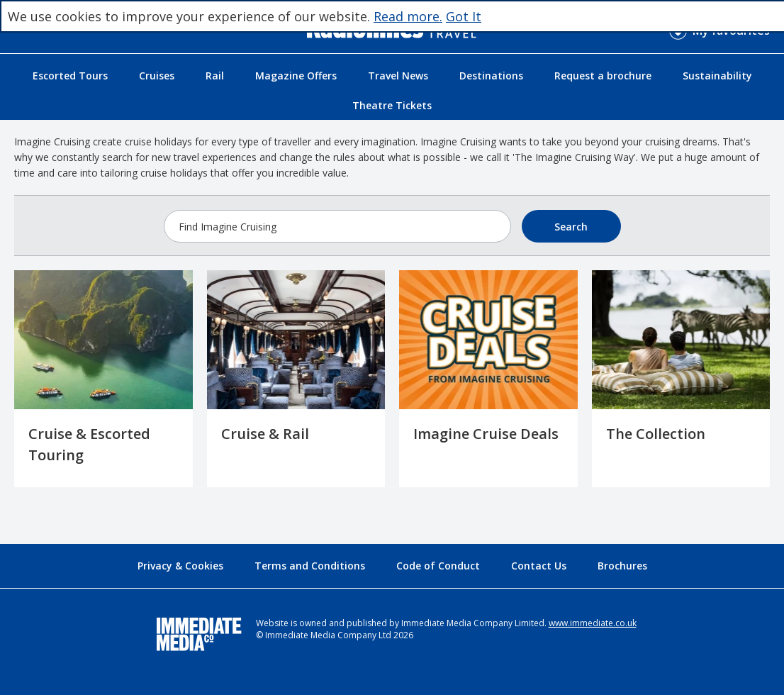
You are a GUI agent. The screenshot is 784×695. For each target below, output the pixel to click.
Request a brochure (603, 76)
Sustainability (717, 76)
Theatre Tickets (392, 105)
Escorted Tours (70, 76)
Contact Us (539, 566)
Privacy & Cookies (180, 566)
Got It (464, 16)
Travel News (398, 76)
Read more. (408, 16)
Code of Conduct (438, 566)
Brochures (622, 566)
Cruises (157, 76)
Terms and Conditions (310, 566)
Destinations (491, 76)
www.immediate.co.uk (593, 623)
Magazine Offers (296, 76)
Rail (215, 76)
